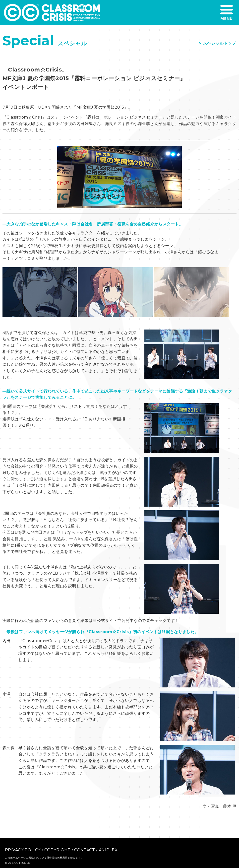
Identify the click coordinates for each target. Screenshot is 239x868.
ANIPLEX (108, 850)
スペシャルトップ (217, 43)
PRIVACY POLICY (23, 850)
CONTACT (85, 850)
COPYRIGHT (57, 850)
